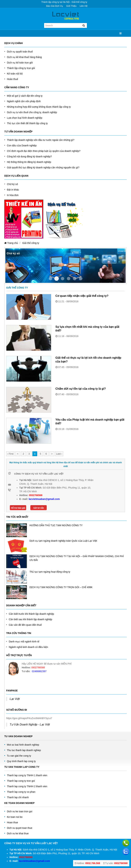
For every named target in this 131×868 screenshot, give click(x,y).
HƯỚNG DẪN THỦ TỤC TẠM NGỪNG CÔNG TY (56, 525)
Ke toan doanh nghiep (19, 803)
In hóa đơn (13, 195)
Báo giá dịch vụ (55, 6)
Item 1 (57, 279)
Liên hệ (84, 6)
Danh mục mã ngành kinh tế (24, 642)
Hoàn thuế (12, 79)
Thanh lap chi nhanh (18, 797)
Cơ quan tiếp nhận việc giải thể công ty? (82, 296)
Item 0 (51, 279)
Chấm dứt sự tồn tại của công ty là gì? (81, 389)
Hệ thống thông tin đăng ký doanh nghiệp (29, 162)
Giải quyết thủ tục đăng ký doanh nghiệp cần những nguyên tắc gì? (43, 167)
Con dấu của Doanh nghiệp (22, 145)
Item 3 (69, 279)
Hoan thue (12, 822)
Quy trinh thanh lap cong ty (21, 761)
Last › (59, 454)
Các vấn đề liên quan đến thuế (25, 625)
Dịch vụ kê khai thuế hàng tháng (24, 57)
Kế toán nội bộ (15, 74)
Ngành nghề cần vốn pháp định (24, 101)
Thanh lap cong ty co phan (21, 792)
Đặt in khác (13, 190)
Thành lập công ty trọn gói (21, 68)
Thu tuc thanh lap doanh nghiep (24, 750)
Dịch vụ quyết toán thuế (20, 52)
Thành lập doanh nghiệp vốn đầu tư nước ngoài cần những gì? (41, 140)
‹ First (10, 454)
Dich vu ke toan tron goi (20, 811)
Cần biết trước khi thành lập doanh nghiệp (31, 614)
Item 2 (63, 279)
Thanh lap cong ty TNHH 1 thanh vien (27, 775)
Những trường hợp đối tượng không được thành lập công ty (39, 107)
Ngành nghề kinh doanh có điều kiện (28, 647)
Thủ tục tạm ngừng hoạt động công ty (50, 572)
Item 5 (81, 279)
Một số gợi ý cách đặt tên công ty (25, 96)
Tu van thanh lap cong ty (22, 767)
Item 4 (75, 279)
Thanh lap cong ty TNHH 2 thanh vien (27, 786)
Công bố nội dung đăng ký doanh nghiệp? (29, 156)
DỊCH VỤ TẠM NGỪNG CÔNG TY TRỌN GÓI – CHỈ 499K (61, 587)
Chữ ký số (12, 184)
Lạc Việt (15, 699)
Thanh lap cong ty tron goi (21, 781)
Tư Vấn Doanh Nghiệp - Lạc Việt (30, 725)
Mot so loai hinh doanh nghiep (23, 745)
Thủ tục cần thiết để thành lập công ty (27, 123)
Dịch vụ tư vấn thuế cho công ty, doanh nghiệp (32, 112)
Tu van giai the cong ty (19, 756)
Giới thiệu (71, 6)
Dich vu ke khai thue (18, 833)
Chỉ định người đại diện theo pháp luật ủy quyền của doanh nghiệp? (44, 151)
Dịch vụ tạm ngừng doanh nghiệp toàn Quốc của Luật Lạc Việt (63, 541)
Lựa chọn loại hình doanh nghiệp (25, 118)
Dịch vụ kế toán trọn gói (20, 63)
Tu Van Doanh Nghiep (18, 736)
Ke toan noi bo (15, 817)
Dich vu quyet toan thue (20, 828)
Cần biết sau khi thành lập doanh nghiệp (31, 619)
